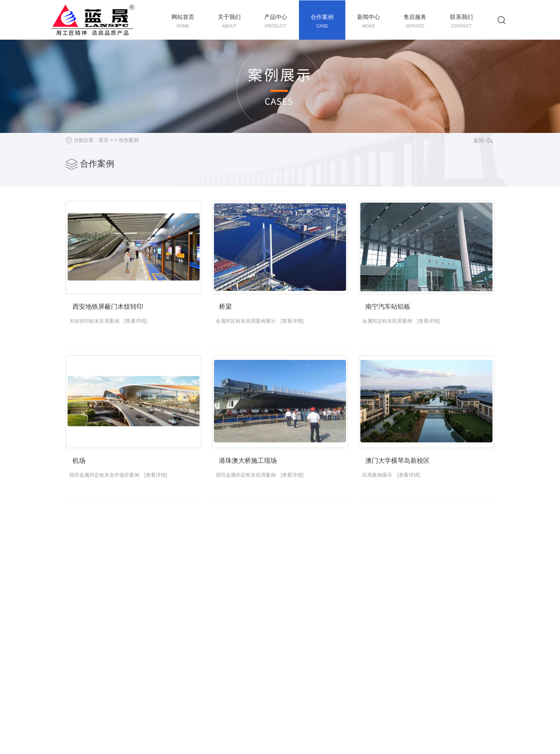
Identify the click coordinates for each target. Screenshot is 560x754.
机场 (79, 461)
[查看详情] (136, 321)
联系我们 (461, 22)
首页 (104, 140)
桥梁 (225, 307)
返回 (483, 140)
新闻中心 (369, 22)
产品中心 (276, 22)
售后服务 (415, 22)
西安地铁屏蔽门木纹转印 (108, 307)
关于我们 (229, 22)
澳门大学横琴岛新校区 (397, 461)
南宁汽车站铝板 (388, 307)
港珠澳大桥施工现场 (248, 461)
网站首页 (183, 22)
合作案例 (322, 22)
